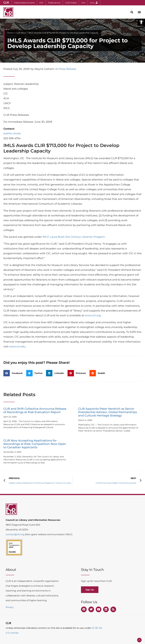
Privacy (10, 607)
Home (10, 33)
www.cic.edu (17, 347)
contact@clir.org (15, 534)
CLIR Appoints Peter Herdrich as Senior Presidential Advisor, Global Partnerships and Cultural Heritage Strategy (108, 412)
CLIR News (21, 33)
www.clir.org (93, 315)
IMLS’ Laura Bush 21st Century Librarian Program (74, 237)
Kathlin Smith (12, 134)
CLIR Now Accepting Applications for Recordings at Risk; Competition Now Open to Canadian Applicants (35, 444)
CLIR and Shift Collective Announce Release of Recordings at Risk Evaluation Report (35, 410)
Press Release (67, 69)
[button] (141, 22)
